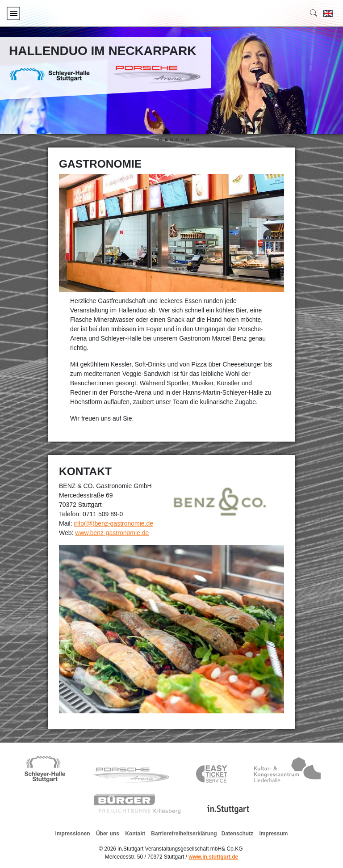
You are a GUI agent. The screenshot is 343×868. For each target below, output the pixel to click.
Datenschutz (237, 834)
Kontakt (135, 834)
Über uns (108, 834)
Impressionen (73, 834)
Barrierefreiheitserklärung (184, 834)
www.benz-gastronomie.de (112, 533)
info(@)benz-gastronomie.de (113, 523)
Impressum (273, 834)
